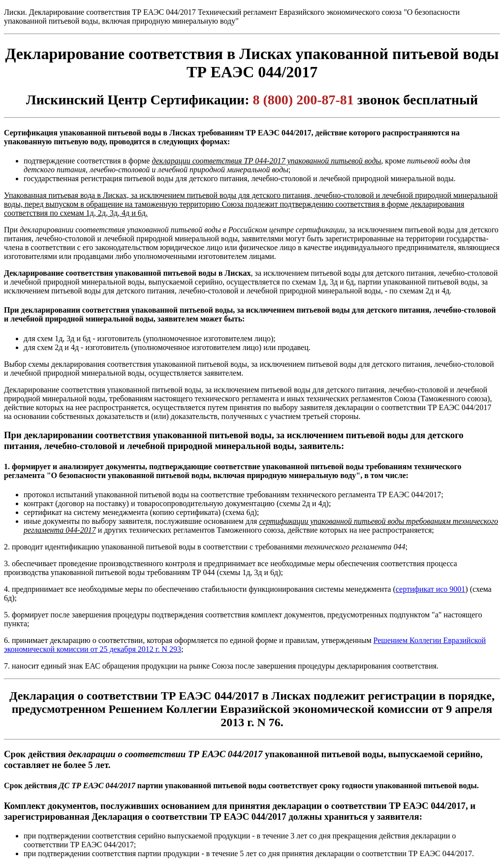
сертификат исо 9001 (431, 589)
